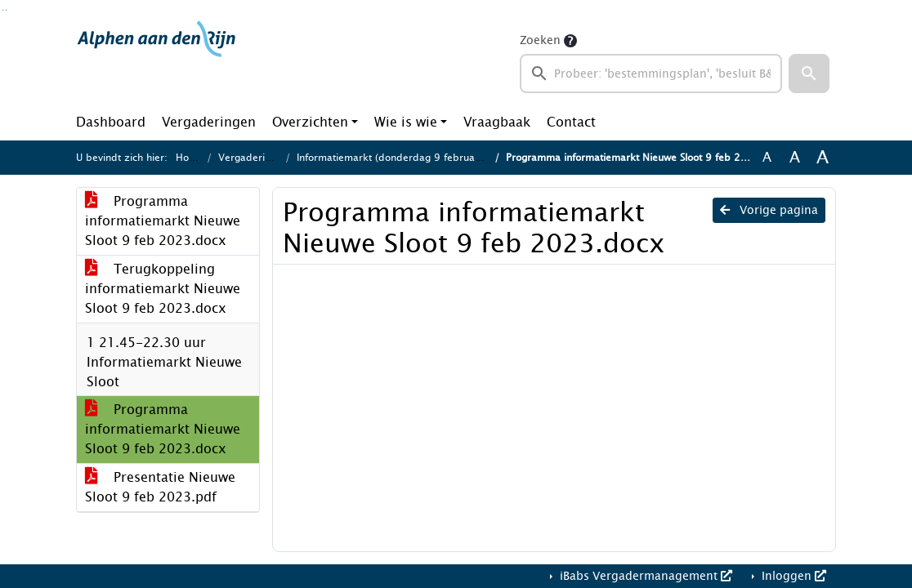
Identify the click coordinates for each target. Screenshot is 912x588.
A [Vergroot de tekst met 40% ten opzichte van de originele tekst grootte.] (823, 158)
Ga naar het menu (6, 10)
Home (190, 158)
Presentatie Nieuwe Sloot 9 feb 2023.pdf (160, 487)
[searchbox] (651, 73)
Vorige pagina (769, 210)
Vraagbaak (497, 122)
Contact (571, 122)
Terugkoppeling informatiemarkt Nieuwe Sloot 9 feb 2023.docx (163, 289)
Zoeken (540, 40)
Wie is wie (406, 122)
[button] (809, 73)
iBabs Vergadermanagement (644, 576)
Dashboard (111, 122)
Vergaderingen (209, 122)
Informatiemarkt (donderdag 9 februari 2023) (405, 158)
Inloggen (792, 576)
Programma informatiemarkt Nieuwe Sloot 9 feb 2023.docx (163, 221)
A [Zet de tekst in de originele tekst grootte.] (767, 158)
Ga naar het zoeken (3, 10)
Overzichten (310, 122)
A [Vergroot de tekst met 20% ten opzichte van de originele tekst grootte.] (795, 158)
